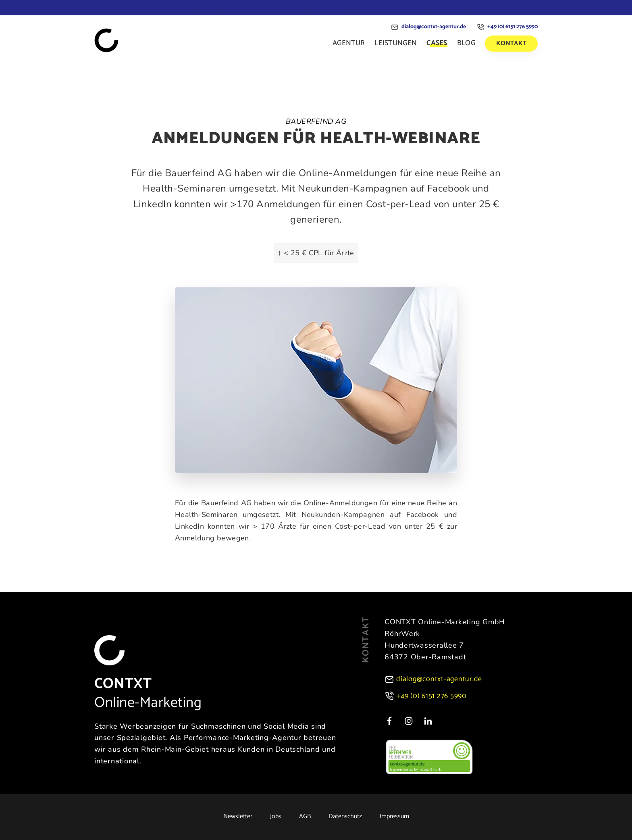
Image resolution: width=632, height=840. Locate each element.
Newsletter (238, 817)
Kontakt (511, 43)
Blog (466, 43)
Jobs (276, 817)
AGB (305, 817)
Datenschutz (345, 817)
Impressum (394, 817)
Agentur (349, 43)
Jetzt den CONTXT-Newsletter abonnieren (316, 8)
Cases (437, 43)
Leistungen (396, 43)
